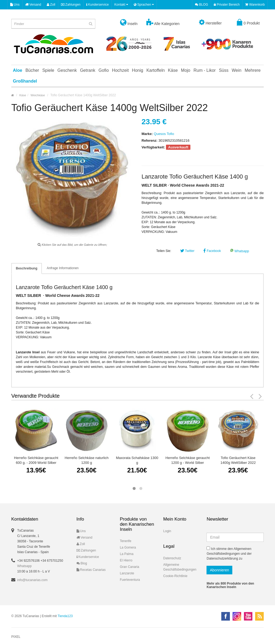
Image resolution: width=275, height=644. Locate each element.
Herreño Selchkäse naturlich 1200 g (87, 460)
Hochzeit (120, 70)
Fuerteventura (130, 580)
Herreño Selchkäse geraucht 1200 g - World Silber (188, 460)
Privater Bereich (227, 5)
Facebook (212, 251)
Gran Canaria (129, 567)
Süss (224, 70)
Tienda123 (65, 616)
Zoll (51, 5)
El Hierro (126, 560)
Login (167, 531)
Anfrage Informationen (63, 268)
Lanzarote (127, 573)
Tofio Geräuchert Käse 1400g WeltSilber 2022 (238, 460)
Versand (33, 5)
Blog (82, 563)
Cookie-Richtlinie (175, 576)
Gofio (104, 70)
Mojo (186, 70)
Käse (173, 70)
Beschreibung (27, 268)
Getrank (88, 70)
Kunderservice (97, 5)
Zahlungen (71, 5)
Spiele (48, 70)
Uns (15, 5)
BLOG (202, 5)
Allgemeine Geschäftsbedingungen (180, 567)
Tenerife (126, 541)
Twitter (187, 251)
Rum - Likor (205, 70)
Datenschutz (172, 558)
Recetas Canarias (91, 570)
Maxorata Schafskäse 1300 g (137, 460)
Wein (237, 70)
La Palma (127, 554)
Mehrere (253, 70)
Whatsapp (239, 251)
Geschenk (67, 70)
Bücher (32, 70)
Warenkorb (255, 5)
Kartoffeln (155, 70)
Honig (137, 70)
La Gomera (128, 547)
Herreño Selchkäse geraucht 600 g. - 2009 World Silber (36, 460)
